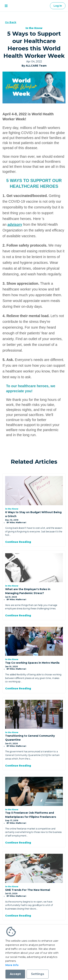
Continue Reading (18, 542)
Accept (15, 974)
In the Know (34, 28)
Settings (38, 974)
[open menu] (6, 6)
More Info (12, 965)
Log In (58, 6)
